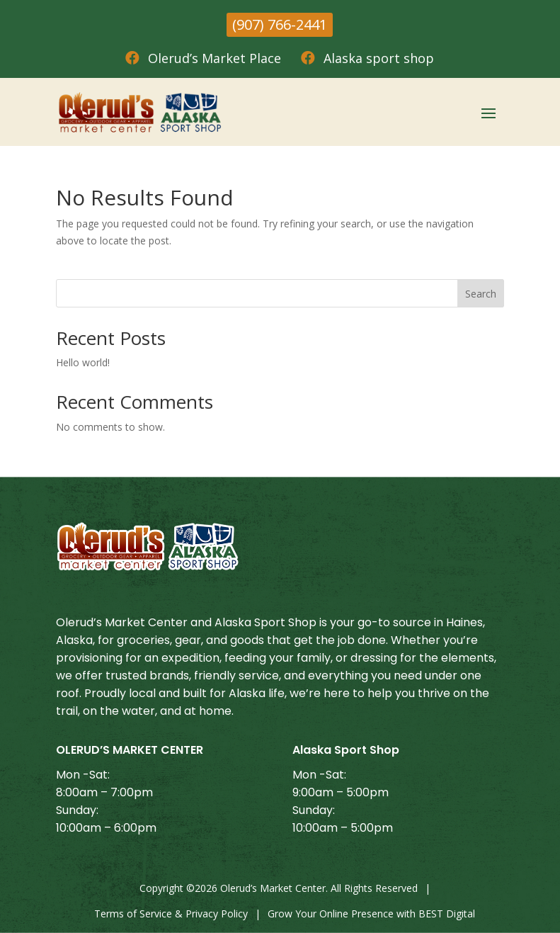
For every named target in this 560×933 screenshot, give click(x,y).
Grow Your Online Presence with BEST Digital (371, 914)
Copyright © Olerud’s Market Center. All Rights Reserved (279, 888)
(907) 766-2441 (280, 24)
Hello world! (83, 362)
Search (481, 294)
